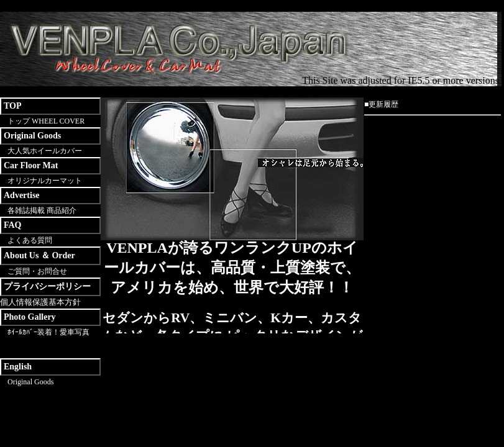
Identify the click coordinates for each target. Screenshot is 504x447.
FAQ (13, 225)
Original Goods (32, 136)
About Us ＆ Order (39, 255)
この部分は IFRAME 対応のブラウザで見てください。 (232, 287)
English (18, 367)
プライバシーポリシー (47, 287)
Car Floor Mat (31, 165)
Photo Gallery (30, 317)
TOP (13, 106)
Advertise (22, 195)
